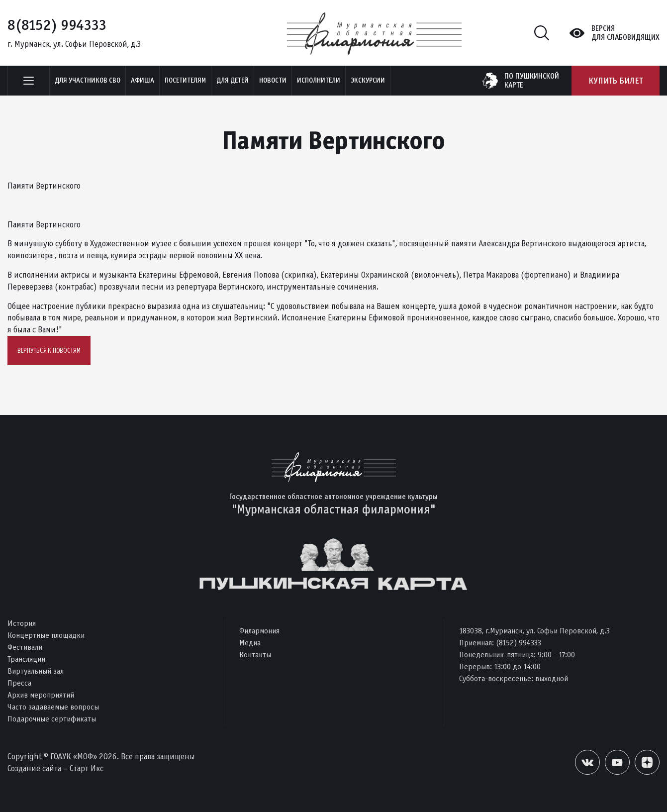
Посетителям (185, 80)
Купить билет (616, 81)
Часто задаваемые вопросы (53, 707)
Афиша (143, 80)
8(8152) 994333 (57, 25)
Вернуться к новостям (49, 351)
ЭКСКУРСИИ (368, 80)
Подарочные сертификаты (52, 719)
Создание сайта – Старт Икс (55, 768)
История (22, 623)
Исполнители (319, 80)
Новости (273, 80)
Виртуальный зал (36, 671)
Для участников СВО (88, 80)
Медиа (250, 643)
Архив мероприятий (41, 695)
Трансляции (26, 659)
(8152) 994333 (519, 643)
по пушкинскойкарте (532, 81)
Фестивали (25, 647)
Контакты (255, 655)
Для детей (233, 80)
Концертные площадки (46, 635)
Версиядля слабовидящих (625, 33)
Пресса (19, 683)
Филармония (259, 631)
